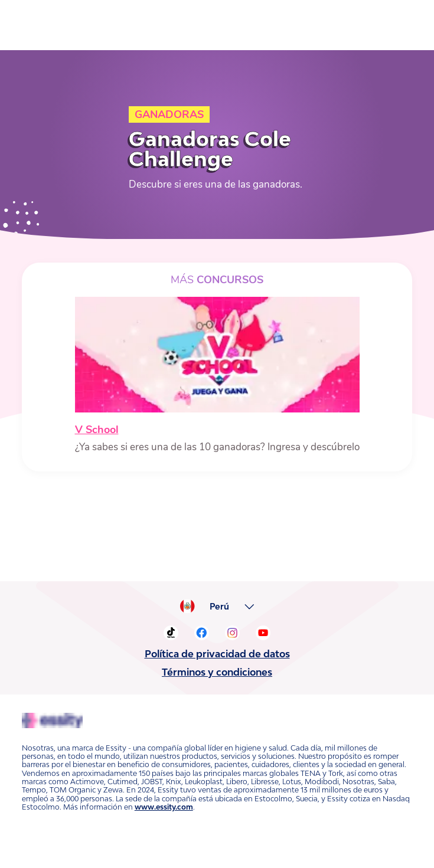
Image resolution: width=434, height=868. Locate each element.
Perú (219, 607)
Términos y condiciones (217, 672)
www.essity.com (164, 807)
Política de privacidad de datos (217, 654)
